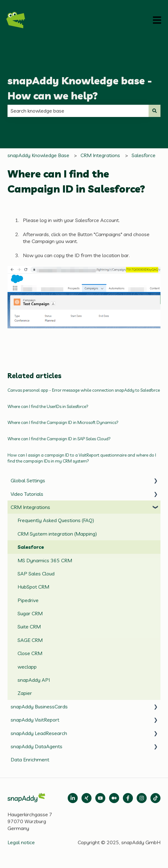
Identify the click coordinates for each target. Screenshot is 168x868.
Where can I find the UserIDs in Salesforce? (48, 406)
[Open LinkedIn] (73, 798)
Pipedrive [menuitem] (28, 600)
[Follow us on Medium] (100, 798)
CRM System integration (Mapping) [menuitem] (57, 534)
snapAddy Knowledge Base (38, 155)
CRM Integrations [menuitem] (30, 507)
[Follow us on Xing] (87, 798)
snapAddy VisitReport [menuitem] (35, 720)
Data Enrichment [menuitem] (30, 760)
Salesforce (144, 155)
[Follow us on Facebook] (128, 798)
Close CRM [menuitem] (30, 653)
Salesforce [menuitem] (31, 547)
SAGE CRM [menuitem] (30, 640)
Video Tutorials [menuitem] (27, 494)
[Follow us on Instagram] (142, 798)
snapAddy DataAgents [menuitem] (37, 746)
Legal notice (21, 842)
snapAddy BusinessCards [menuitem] (39, 707)
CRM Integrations (100, 155)
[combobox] (78, 111)
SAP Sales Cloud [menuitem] (36, 574)
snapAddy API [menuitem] (34, 680)
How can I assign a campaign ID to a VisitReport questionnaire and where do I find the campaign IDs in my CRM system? (82, 458)
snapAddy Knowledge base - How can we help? (80, 88)
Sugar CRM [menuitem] (30, 613)
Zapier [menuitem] (25, 693)
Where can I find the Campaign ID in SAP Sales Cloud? (59, 439)
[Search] (155, 111)
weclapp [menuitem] (27, 667)
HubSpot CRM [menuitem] (33, 587)
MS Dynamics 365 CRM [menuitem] (45, 560)
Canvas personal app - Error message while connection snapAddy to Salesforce (84, 390)
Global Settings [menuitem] (28, 480)
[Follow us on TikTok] (155, 798)
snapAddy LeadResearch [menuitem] (39, 733)
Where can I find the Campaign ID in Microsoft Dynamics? (63, 422)
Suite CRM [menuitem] (29, 627)
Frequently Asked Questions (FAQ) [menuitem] (56, 520)
